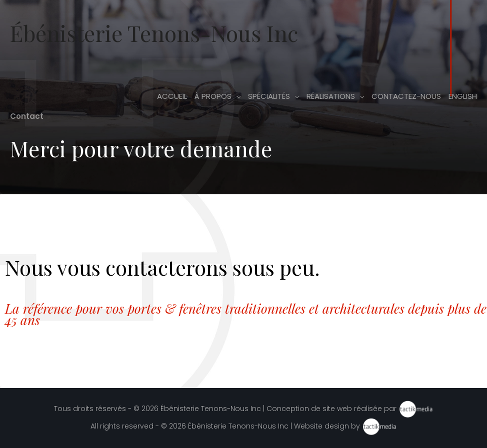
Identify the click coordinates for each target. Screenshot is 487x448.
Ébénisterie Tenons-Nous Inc (154, 33)
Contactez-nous (406, 96)
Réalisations (331, 96)
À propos (213, 96)
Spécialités (269, 96)
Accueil (172, 96)
